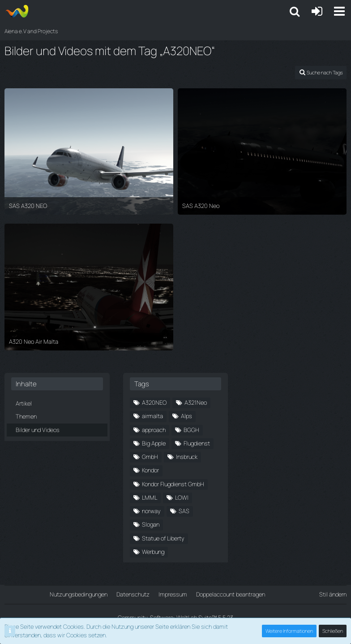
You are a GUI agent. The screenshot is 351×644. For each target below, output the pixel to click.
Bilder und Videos (38, 430)
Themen (26, 416)
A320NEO (154, 402)
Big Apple (154, 443)
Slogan (151, 524)
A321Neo (196, 402)
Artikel (24, 403)
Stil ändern (333, 594)
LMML (150, 497)
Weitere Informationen (289, 631)
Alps (186, 416)
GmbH (150, 457)
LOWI (182, 497)
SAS (184, 511)
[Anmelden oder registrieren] (317, 11)
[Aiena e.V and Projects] (17, 11)
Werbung (153, 552)
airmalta (152, 416)
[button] (339, 11)
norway (151, 511)
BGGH (191, 430)
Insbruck (187, 457)
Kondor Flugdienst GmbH (173, 484)
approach (154, 430)
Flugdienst (197, 443)
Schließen (333, 631)
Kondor (150, 470)
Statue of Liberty (163, 538)
